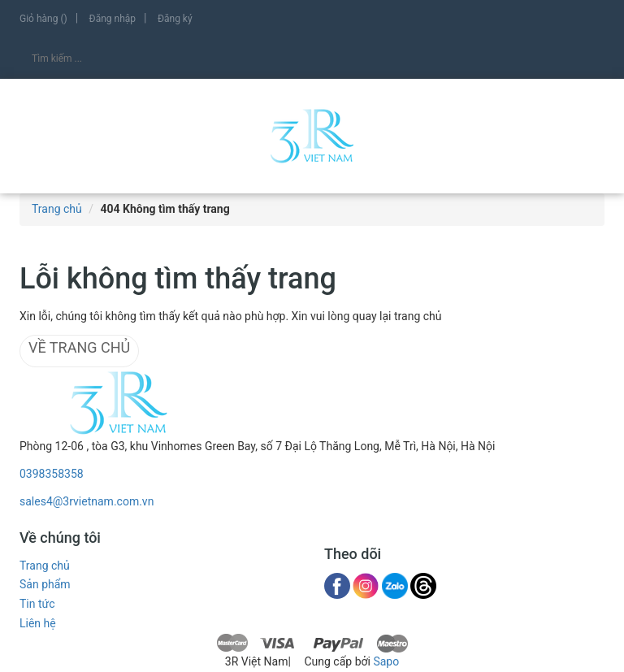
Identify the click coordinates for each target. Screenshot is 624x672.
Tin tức (37, 604)
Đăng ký (175, 19)
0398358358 (52, 474)
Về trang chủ (79, 347)
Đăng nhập (113, 19)
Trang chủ (45, 566)
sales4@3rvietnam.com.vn (87, 501)
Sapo (386, 661)
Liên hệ (38, 623)
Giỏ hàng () (43, 19)
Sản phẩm (45, 584)
